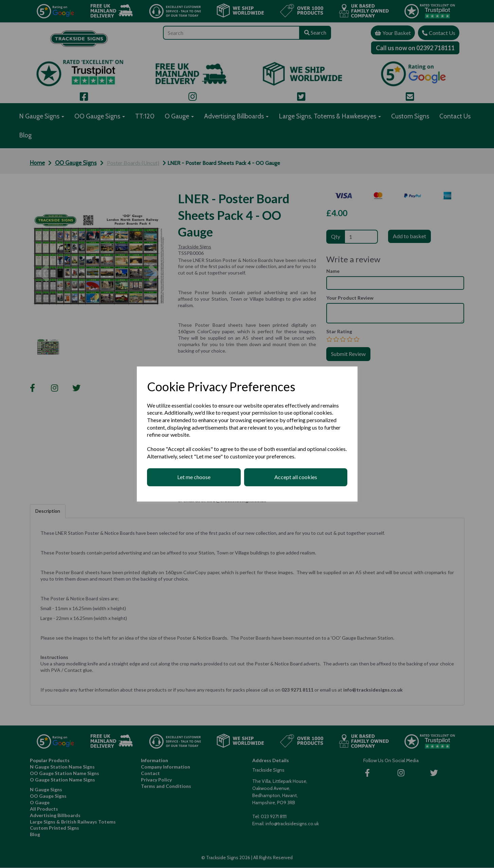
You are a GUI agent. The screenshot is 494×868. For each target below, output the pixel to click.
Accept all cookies (296, 477)
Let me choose (194, 477)
